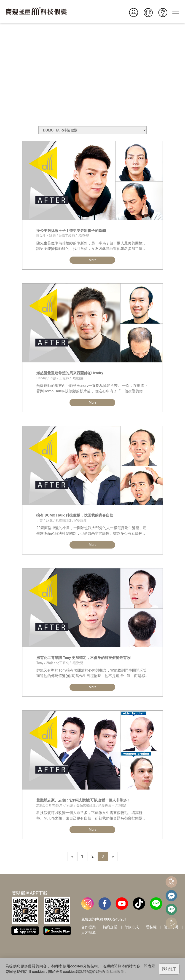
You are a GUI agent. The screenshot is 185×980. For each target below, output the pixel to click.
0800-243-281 (115, 922)
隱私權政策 (115, 972)
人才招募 (88, 936)
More (92, 260)
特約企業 (110, 930)
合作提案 (88, 930)
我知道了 (169, 969)
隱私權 (151, 930)
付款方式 (131, 930)
